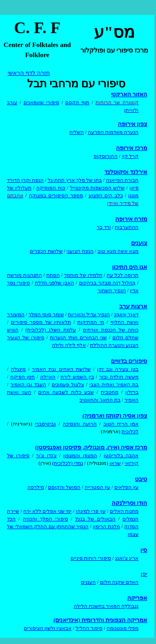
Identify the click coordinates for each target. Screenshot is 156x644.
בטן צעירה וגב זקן (118, 369)
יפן (144, 574)
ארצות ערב (133, 306)
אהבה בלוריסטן (121, 455)
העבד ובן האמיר (28, 384)
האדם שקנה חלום (119, 582)
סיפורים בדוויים (129, 361)
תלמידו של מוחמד (83, 275)
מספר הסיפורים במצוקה (56, 195)
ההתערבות (127, 227)
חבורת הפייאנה (122, 180)
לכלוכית (130, 431)
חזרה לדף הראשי (29, 73)
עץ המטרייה (97, 487)
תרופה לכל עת (123, 275)
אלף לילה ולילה (69, 345)
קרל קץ (130, 156)
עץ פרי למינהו (91, 511)
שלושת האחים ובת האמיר (61, 369)
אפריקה (137, 598)
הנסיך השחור (112, 290)
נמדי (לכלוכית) (68, 463)
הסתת (53, 275)
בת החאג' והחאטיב (100, 400)
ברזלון (132, 392)
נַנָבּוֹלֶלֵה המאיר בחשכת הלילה (106, 606)
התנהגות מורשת (24, 275)
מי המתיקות (91, 322)
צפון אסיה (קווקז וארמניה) (115, 416)
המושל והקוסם (64, 487)
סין (144, 550)
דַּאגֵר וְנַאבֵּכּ (126, 314)
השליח (77, 132)
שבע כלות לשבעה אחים (66, 392)
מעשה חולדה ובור (119, 377)
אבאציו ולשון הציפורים (48, 628)
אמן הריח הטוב (121, 424)
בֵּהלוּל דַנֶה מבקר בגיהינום (107, 283)
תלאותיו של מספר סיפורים (41, 322)
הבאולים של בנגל (95, 519)
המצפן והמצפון (80, 455)
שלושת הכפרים (46, 251)
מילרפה (36, 487)
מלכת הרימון (106, 526)
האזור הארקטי (129, 94)
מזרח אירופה (131, 219)
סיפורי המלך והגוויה (45, 519)
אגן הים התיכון (130, 267)
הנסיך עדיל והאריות (89, 314)
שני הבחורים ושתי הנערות (78, 337)
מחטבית (110, 392)
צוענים (139, 243)
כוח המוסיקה (51, 188)
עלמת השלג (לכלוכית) (51, 330)
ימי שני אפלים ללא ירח (47, 511)
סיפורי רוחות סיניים (91, 558)
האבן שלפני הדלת (54, 283)
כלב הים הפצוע (106, 195)
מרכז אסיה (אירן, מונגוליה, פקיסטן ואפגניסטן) (91, 447)
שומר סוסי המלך (46, 314)
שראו (115, 463)
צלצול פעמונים (68, 384)
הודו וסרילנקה (129, 503)
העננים (88, 582)
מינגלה (18, 369)
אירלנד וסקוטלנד (126, 172)
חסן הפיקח (23, 377)
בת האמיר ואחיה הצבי (114, 384)
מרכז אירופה (132, 148)
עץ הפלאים (126, 487)
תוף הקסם (77, 102)
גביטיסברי (45, 424)
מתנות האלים (124, 511)
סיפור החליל (89, 628)
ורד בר (104, 227)
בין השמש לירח (77, 377)
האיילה (48, 377)
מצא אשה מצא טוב (118, 251)
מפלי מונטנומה (123, 628)
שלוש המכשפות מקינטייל (97, 188)
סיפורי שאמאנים (41, 102)
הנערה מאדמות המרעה (113, 132)
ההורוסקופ (106, 156)
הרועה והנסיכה (80, 424)
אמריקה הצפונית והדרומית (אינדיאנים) (100, 620)
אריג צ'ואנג (127, 558)
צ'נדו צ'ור (46, 455)
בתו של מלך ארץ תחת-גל (75, 180)
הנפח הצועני (80, 251)
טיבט (141, 479)
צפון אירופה (132, 124)
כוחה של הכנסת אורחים (111, 330)
